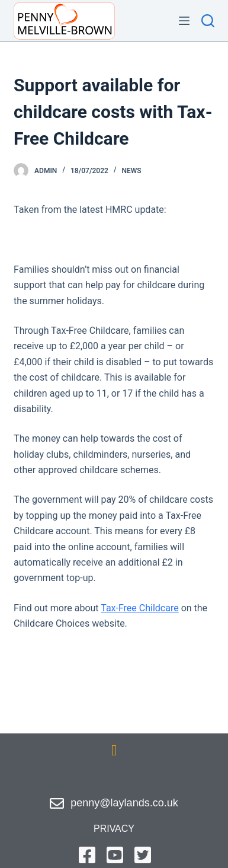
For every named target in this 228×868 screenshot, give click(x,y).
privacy (114, 829)
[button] (114, 751)
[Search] (208, 21)
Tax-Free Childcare (139, 608)
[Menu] (184, 21)
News (132, 171)
